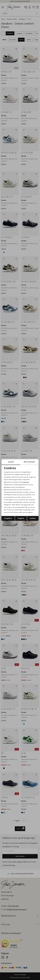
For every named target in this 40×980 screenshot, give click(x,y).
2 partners (25, 482)
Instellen (33, 518)
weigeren (21, 518)
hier (26, 505)
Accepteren (8, 518)
